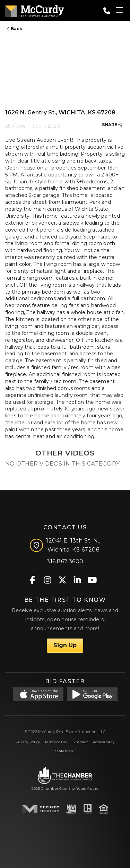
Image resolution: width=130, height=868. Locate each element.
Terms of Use (56, 742)
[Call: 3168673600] (107, 11)
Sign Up (65, 645)
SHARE (112, 125)
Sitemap (80, 742)
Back (15, 29)
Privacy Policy (28, 742)
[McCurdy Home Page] (35, 10)
